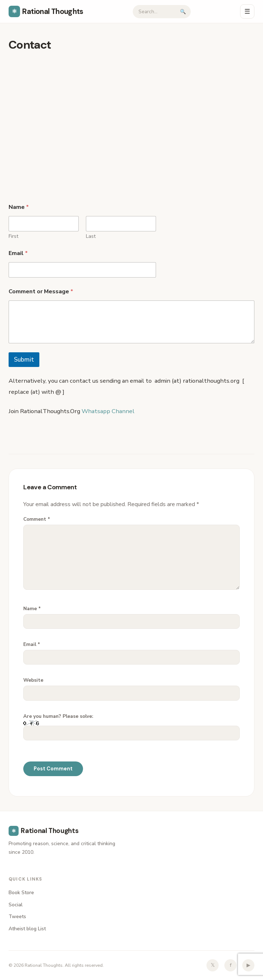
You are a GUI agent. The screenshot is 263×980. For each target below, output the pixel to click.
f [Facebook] (231, 965)
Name (32, 609)
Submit (24, 360)
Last (91, 236)
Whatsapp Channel (109, 411)
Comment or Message (41, 292)
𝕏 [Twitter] (213, 965)
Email (18, 253)
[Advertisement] (131, 108)
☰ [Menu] (247, 11)
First (13, 236)
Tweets (17, 917)
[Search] (155, 12)
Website (33, 680)
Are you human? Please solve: (131, 727)
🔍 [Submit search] (183, 12)
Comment (37, 519)
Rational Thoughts (46, 11)
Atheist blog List (27, 929)
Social (16, 905)
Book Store (21, 893)
